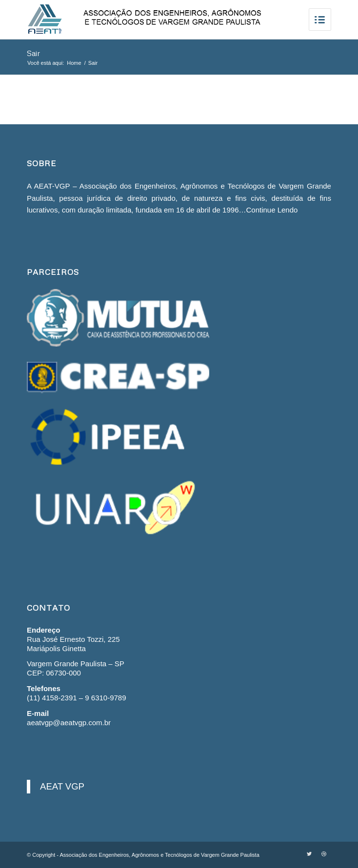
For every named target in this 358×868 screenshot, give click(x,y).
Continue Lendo (272, 210)
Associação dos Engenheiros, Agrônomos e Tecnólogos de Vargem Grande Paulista (159, 855)
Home (74, 63)
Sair (33, 53)
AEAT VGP (62, 786)
